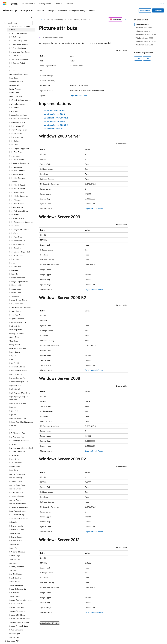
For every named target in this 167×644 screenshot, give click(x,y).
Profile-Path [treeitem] (14, 296)
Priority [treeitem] (12, 263)
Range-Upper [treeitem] (15, 356)
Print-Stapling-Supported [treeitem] (20, 252)
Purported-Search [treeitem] (17, 319)
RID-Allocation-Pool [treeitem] (17, 433)
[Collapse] (32, 17)
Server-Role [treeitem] (14, 593)
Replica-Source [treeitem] (15, 385)
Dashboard (158, 10)
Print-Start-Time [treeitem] (16, 255)
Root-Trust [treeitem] (14, 470)
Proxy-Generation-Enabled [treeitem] (20, 307)
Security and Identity (55, 19)
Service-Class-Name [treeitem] (17, 611)
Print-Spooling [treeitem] (15, 248)
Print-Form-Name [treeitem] (17, 159)
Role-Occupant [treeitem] (15, 463)
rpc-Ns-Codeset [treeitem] (16, 481)
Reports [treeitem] (12, 407)
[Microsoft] (5, 4)
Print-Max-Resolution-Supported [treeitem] (18, 180)
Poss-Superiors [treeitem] (15, 85)
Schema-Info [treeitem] (15, 533)
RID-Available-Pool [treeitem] (17, 437)
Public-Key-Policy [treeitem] (16, 315)
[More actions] (126, 20)
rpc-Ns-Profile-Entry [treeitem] (17, 504)
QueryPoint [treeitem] (14, 341)
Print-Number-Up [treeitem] (17, 218)
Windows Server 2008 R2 (146, 41)
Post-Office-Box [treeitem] (16, 96)
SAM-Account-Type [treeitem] (17, 515)
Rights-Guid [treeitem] (14, 459)
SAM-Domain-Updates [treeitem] (19, 518)
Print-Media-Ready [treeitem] (17, 192)
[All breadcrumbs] (41, 20)
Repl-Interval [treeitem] (14, 389)
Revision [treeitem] (13, 426)
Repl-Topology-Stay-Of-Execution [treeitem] (19, 398)
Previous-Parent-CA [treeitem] (17, 122)
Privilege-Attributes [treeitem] (17, 278)
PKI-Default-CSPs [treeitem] (16, 37)
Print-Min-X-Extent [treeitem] (17, 203)
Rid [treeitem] (11, 429)
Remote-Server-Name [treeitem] (18, 371)
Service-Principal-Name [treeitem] (19, 626)
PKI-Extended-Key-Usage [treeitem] (19, 52)
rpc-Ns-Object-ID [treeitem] (17, 496)
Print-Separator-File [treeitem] (17, 241)
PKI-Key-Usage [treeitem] (15, 56)
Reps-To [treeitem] (13, 415)
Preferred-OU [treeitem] (15, 107)
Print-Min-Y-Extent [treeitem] (17, 207)
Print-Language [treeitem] (16, 167)
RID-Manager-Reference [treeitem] (19, 440)
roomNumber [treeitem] (15, 466)
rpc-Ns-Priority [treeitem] (15, 500)
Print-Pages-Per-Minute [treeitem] (19, 229)
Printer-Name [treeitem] (15, 156)
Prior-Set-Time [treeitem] (15, 267)
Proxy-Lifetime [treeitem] (15, 311)
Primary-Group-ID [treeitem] (17, 126)
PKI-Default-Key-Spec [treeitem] (18, 41)
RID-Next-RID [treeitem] (15, 444)
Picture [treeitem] (12, 30)
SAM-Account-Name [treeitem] (18, 511)
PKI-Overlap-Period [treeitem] (17, 63)
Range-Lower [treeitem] (15, 352)
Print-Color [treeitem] (14, 145)
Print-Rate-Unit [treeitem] (16, 237)
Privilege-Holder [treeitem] (16, 285)
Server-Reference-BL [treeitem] (18, 589)
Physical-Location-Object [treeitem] (20, 26)
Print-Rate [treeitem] (13, 233)
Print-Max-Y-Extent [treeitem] (17, 189)
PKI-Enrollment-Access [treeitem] (19, 44)
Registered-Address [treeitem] (17, 367)
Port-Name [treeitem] (14, 78)
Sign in (161, 3)
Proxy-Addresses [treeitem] (16, 304)
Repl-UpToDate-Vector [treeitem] (18, 403)
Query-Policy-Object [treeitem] (18, 348)
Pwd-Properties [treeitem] (16, 330)
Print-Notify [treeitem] (14, 215)
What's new (145, 10)
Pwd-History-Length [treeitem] (18, 322)
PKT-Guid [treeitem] (13, 70)
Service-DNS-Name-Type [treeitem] (19, 619)
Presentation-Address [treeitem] (18, 115)
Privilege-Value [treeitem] (15, 289)
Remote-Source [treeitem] (16, 374)
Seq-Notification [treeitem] (16, 574)
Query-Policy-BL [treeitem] (16, 344)
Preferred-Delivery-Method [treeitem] (20, 100)
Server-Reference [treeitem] (16, 585)
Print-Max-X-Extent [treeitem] (17, 185)
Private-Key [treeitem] (14, 274)
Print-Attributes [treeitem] (16, 134)
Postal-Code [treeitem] (14, 93)
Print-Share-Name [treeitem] (17, 244)
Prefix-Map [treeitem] (14, 111)
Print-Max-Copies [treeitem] (16, 174)
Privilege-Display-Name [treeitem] (19, 281)
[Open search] (155, 4)
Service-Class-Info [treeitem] (17, 607)
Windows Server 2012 (144, 45)
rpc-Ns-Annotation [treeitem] (17, 474)
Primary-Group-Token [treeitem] (18, 130)
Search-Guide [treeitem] (15, 559)
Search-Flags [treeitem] (15, 556)
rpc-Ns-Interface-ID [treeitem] (17, 492)
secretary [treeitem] (13, 563)
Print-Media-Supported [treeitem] (19, 196)
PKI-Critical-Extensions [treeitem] (18, 33)
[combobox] (18, 23)
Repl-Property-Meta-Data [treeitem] (20, 393)
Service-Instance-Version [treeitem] (19, 622)
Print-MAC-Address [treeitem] (17, 171)
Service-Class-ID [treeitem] (16, 604)
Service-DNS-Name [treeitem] (17, 615)
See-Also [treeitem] (13, 570)
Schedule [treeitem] (13, 522)
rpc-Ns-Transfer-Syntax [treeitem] (19, 507)
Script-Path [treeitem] (14, 548)
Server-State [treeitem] (14, 596)
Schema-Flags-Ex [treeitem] (16, 526)
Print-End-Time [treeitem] (15, 152)
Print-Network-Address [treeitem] (19, 211)
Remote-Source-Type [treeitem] (18, 378)
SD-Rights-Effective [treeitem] (17, 552)
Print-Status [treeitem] (14, 259)
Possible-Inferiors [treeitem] (16, 82)
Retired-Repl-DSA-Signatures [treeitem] (21, 422)
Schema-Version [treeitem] (16, 541)
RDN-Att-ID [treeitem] (14, 363)
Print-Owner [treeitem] (14, 226)
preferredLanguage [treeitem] (17, 104)
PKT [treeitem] (11, 67)
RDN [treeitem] (11, 359)
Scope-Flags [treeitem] (14, 544)
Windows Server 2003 (144, 31)
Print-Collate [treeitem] (14, 141)
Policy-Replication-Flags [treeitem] (19, 74)
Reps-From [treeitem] (14, 411)
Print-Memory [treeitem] (15, 200)
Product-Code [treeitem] (15, 293)
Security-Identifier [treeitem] (17, 567)
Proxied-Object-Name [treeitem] (18, 300)
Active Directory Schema (77, 19)
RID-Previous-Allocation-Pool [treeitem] (21, 448)
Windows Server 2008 (144, 38)
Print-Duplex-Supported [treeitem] (19, 148)
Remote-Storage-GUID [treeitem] (19, 382)
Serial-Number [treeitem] (15, 578)
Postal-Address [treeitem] (15, 89)
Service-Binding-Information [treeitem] (21, 600)
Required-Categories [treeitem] (18, 418)
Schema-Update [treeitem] (16, 537)
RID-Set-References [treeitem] (17, 452)
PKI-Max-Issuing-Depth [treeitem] (19, 59)
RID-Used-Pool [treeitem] (15, 455)
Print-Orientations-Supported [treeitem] (21, 222)
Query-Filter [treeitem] (14, 337)
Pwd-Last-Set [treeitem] (15, 326)
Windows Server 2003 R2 (146, 35)
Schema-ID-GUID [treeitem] (17, 529)
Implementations (142, 24)
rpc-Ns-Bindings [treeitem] (16, 478)
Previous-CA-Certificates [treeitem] (19, 119)
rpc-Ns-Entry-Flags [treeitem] (17, 485)
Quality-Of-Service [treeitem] (17, 333)
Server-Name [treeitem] (15, 581)
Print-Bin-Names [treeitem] (16, 137)
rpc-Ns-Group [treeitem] (15, 489)
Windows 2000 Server (144, 28)
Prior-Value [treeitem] (14, 270)
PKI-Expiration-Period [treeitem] (18, 48)
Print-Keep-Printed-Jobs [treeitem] (19, 163)
